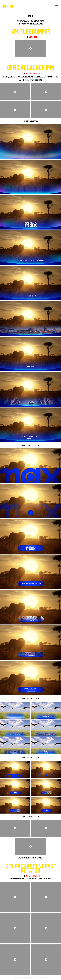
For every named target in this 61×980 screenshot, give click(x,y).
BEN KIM (9, 6)
